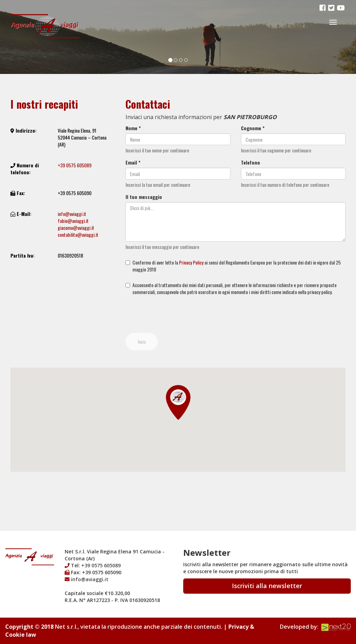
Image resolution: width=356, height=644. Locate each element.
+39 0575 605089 (75, 165)
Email (133, 162)
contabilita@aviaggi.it (78, 235)
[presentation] (178, 314)
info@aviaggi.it (72, 214)
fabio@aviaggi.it (73, 221)
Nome (133, 128)
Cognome (253, 128)
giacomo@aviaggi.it (76, 228)
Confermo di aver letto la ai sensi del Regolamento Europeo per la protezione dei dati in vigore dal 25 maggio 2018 (233, 266)
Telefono (250, 162)
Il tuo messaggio (144, 197)
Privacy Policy (191, 262)
